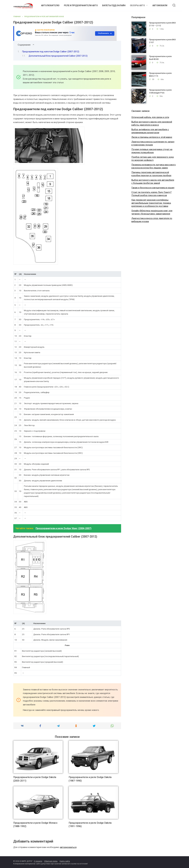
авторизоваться (68, 847)
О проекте (38, 861)
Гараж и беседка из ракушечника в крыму (153, 188)
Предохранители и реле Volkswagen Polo (160, 91)
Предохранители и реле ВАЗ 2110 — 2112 (162, 24)
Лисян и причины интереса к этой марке (152, 137)
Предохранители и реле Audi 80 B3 (160, 58)
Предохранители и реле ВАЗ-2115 (160, 75)
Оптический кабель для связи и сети (150, 117)
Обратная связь (51, 861)
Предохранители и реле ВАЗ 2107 (162, 41)
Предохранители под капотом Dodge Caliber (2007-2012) (51, 52)
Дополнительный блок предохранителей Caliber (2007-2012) (58, 56)
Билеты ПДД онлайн (114, 5)
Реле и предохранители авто (81, 5)
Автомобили (160, 5)
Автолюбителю (50, 5)
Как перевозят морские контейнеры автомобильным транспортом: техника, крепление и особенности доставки (151, 203)
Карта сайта (65, 861)
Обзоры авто (137, 5)
